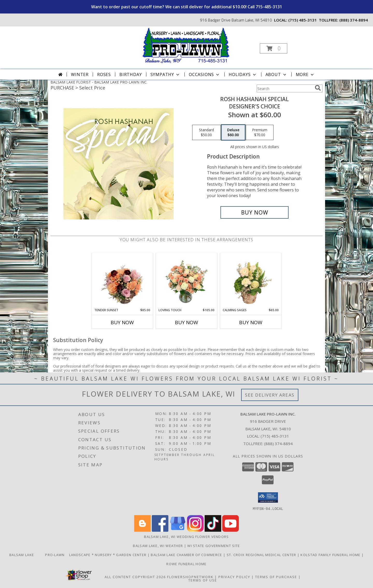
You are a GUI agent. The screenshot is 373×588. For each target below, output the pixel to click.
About (276, 74)
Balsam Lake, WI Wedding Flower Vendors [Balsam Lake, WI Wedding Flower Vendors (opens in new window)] (186, 536)
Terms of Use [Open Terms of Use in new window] (203, 580)
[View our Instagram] (195, 530)
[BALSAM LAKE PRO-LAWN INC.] (186, 45)
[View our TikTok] (213, 530)
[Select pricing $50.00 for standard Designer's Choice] (206, 133)
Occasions (205, 74)
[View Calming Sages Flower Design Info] (251, 280)
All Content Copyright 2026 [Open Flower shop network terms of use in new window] (135, 577)
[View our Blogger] (142, 530)
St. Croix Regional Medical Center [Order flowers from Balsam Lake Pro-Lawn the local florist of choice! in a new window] (262, 555)
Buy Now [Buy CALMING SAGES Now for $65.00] (251, 322)
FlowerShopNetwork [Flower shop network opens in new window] (190, 577)
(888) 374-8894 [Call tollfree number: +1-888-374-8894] (354, 20)
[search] (318, 88)
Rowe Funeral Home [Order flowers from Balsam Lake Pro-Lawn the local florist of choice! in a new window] (186, 564)
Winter (80, 74)
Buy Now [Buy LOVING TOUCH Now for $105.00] (187, 322)
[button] (274, 48)
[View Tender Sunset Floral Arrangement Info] (122, 280)
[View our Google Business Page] (178, 530)
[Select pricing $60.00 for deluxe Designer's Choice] (233, 133)
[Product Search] (285, 88)
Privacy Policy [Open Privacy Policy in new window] (234, 577)
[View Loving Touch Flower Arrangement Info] (187, 280)
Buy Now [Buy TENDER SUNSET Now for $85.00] (122, 322)
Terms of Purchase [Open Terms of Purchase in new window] (276, 577)
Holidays (243, 74)
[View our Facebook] (160, 530)
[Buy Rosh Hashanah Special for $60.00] (254, 212)
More (305, 74)
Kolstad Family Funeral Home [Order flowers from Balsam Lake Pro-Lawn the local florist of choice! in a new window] (331, 555)
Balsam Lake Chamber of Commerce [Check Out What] (187, 555)
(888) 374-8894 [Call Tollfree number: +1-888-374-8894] (278, 444)
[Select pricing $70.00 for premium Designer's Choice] (260, 133)
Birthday (131, 74)
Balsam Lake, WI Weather (158, 545)
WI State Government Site (214, 545)
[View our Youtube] (231, 530)
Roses (104, 74)
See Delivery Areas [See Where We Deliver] (270, 395)
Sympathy (165, 74)
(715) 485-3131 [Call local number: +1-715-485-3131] (303, 20)
